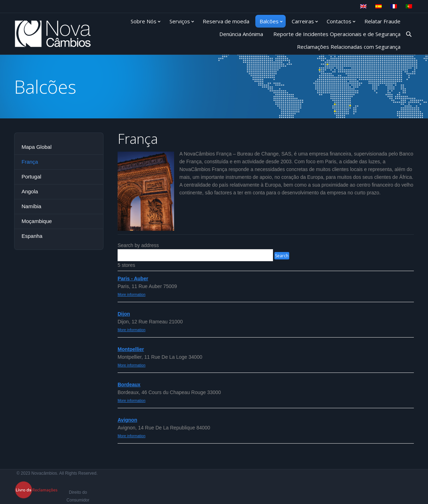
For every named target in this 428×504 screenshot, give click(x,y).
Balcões (269, 21)
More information (132, 294)
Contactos (339, 21)
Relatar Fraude (382, 21)
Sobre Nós (144, 21)
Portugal (31, 177)
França (30, 162)
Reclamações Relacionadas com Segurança (349, 47)
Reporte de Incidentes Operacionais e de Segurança (337, 34)
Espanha (32, 236)
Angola (30, 191)
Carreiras (303, 21)
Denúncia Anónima (241, 34)
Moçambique (37, 221)
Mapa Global (37, 147)
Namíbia (31, 206)
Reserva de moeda (226, 21)
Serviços (180, 21)
